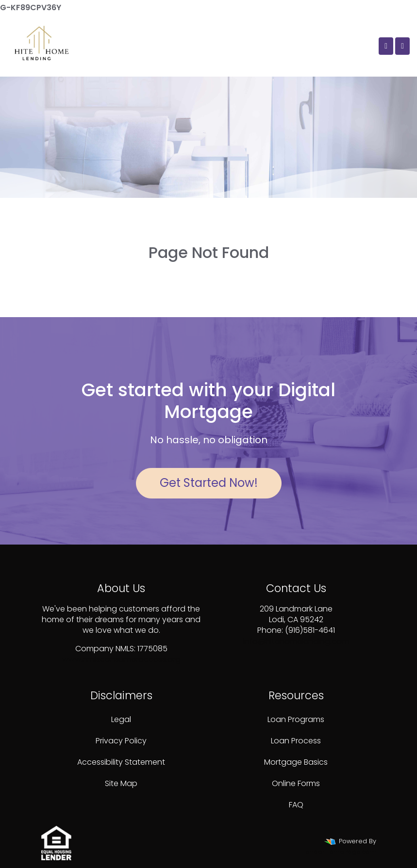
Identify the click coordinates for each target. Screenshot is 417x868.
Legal (121, 719)
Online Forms (296, 783)
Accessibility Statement (121, 762)
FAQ (296, 805)
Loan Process (296, 741)
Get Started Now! (209, 483)
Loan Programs (296, 719)
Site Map (121, 783)
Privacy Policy (121, 741)
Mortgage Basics (296, 762)
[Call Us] (386, 46)
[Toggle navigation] (402, 46)
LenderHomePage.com (340, 852)
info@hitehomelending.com (296, 641)
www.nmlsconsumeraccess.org (121, 659)
